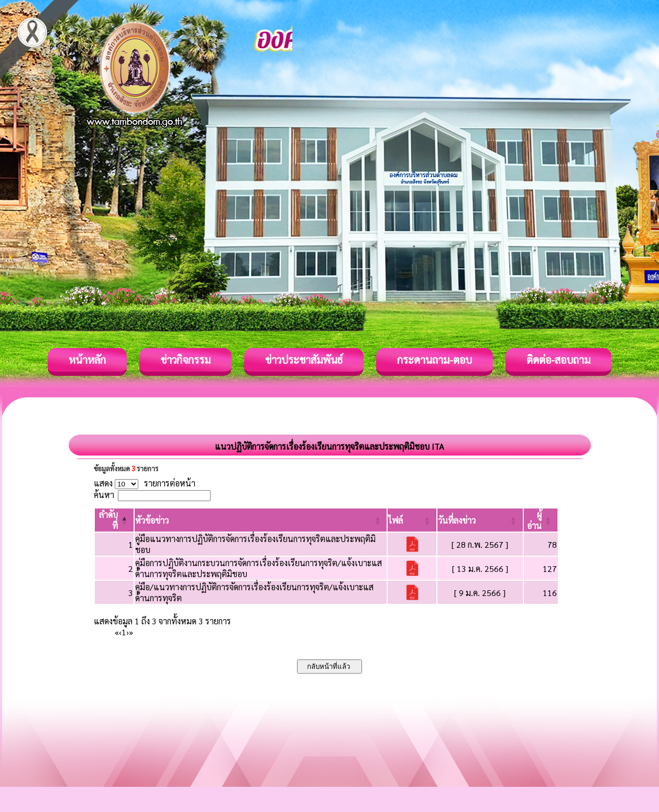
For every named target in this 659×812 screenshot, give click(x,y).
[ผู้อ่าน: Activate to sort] (541, 520)
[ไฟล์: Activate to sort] (412, 520)
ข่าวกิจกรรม (185, 360)
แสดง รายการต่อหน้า (145, 483)
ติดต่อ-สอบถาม (558, 360)
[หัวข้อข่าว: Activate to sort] (261, 520)
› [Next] (128, 632)
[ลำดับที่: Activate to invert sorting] (114, 520)
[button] (152, 520)
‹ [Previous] (120, 632)
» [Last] (131, 632)
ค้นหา (104, 495)
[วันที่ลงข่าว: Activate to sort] (480, 520)
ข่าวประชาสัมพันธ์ (304, 360)
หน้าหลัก (87, 360)
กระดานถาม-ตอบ (435, 360)
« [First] (117, 632)
